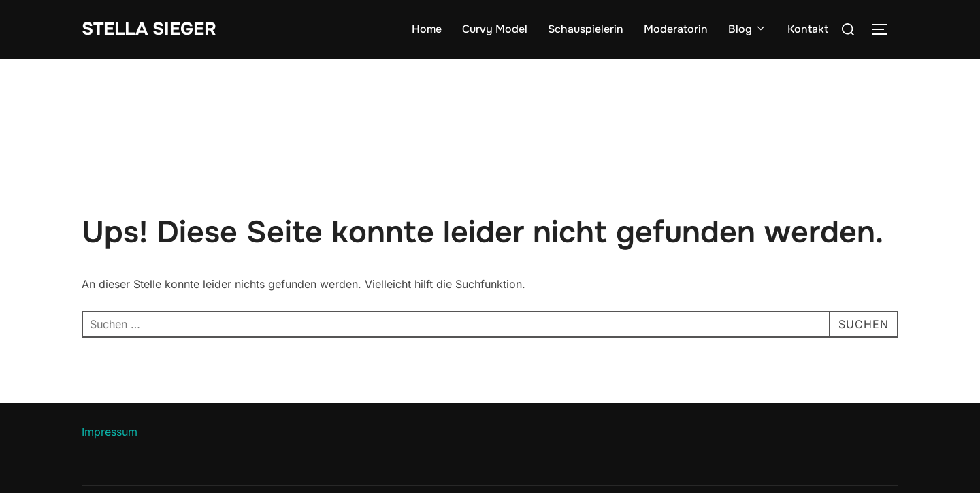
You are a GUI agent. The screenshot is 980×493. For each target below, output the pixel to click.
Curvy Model (495, 29)
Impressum (110, 432)
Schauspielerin (586, 29)
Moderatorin (676, 29)
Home (427, 29)
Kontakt (808, 29)
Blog (748, 29)
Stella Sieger (149, 29)
